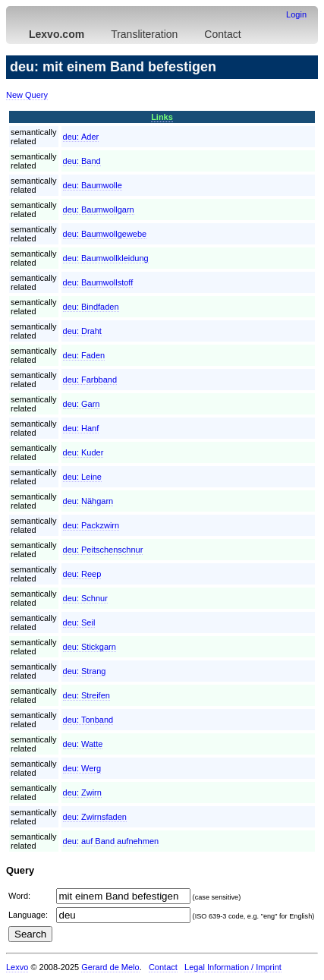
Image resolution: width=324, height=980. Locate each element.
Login (296, 14)
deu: (81, 137)
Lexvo (17, 967)
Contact (222, 34)
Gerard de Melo (110, 967)
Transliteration (144, 34)
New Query (27, 95)
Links (162, 117)
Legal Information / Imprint (233, 967)
